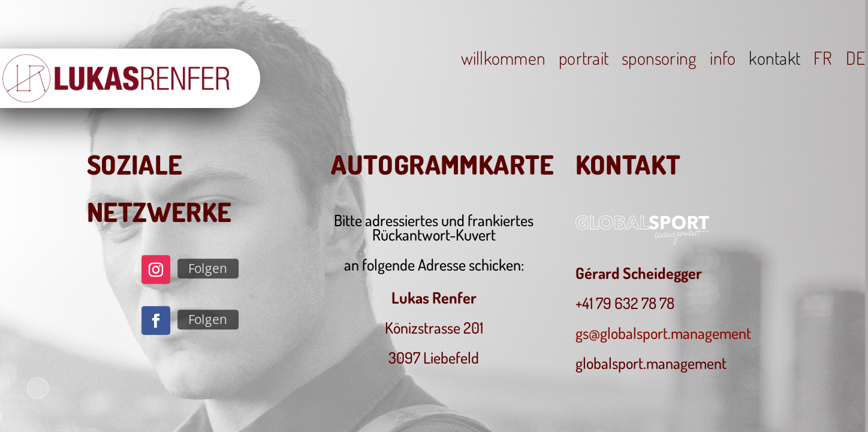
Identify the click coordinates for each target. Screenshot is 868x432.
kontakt (774, 60)
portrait (584, 60)
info (723, 60)
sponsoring (659, 60)
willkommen (503, 60)
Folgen (208, 268)
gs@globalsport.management (663, 333)
